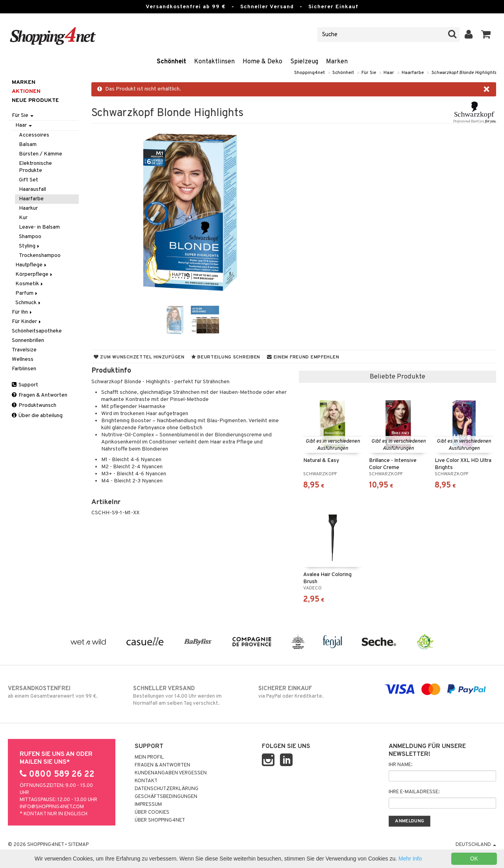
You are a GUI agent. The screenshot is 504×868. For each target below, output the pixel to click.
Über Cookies (152, 813)
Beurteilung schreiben (226, 357)
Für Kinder (27, 322)
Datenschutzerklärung (167, 789)
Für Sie (369, 73)
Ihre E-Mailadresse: (414, 792)
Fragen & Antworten (40, 395)
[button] (486, 35)
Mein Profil (149, 757)
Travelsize (24, 350)
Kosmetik (30, 284)
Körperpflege (34, 274)
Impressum (148, 805)
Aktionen (26, 91)
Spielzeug (304, 62)
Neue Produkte (35, 101)
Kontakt (146, 781)
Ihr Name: (400, 765)
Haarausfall (32, 189)
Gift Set (29, 180)
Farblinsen (24, 369)
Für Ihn (22, 312)
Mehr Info (410, 859)
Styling (30, 246)
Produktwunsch (34, 405)
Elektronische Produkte (35, 167)
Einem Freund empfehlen (303, 357)
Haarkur (28, 208)
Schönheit (171, 62)
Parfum (27, 293)
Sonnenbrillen (28, 341)
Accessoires (34, 135)
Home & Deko (262, 62)
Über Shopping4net (160, 820)
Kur (23, 218)
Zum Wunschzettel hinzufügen (139, 357)
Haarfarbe (413, 73)
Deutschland (476, 845)
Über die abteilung (37, 416)
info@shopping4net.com (52, 807)
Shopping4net (309, 73)
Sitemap (78, 845)
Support (25, 385)
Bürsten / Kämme (41, 154)
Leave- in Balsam (39, 227)
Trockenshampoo (40, 256)
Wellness (23, 359)
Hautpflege (31, 265)
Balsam (28, 145)
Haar (389, 73)
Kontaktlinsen (214, 62)
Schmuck (29, 303)
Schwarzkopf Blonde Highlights (464, 73)
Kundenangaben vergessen (171, 773)
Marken (337, 62)
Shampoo (30, 237)
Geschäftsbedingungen (166, 797)
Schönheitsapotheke (37, 331)
